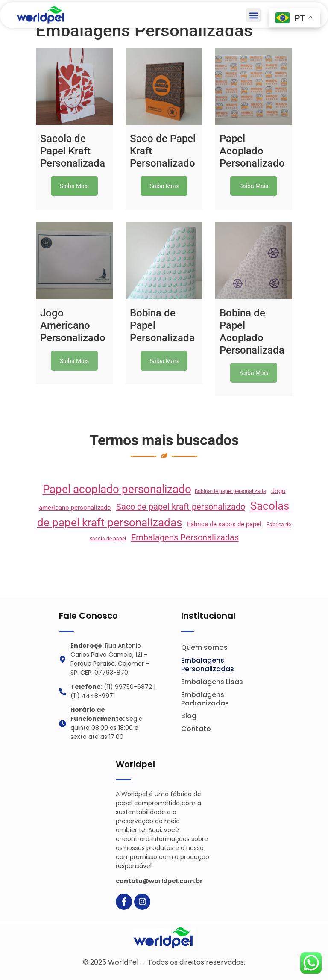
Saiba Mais (74, 186)
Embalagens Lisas (212, 682)
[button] (253, 15)
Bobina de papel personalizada (230, 491)
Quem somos (204, 648)
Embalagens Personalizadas (185, 537)
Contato (196, 729)
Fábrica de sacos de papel (224, 524)
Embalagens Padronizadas (205, 699)
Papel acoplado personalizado (117, 489)
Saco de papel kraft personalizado (181, 507)
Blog (189, 716)
